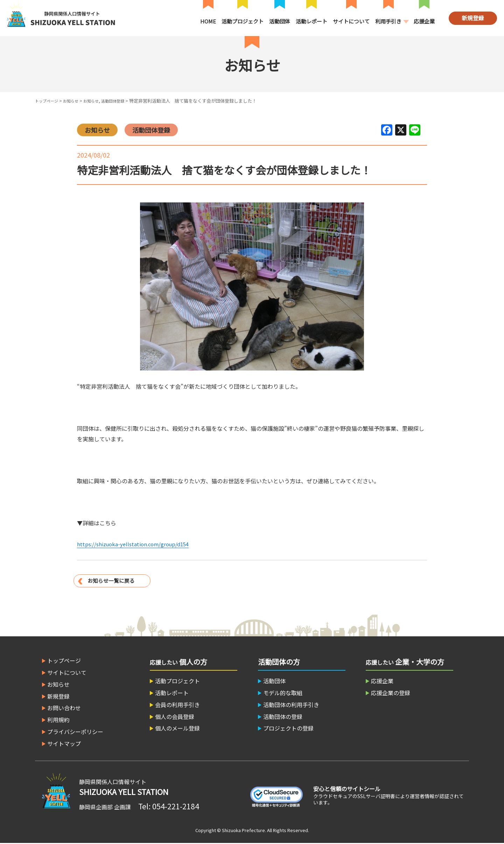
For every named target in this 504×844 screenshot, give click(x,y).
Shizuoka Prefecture (243, 831)
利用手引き (388, 21)
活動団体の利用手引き (291, 705)
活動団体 (280, 21)
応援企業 (424, 21)
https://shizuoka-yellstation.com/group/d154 (136, 544)
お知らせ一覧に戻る (113, 580)
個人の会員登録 (175, 717)
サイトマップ (64, 744)
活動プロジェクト (243, 21)
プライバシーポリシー (75, 732)
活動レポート (311, 21)
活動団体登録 (125, 101)
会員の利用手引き (177, 705)
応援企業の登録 (391, 693)
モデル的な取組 (283, 693)
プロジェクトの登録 (288, 729)
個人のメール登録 (177, 729)
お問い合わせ (64, 708)
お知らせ (76, 101)
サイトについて (351, 21)
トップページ (49, 101)
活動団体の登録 (283, 717)
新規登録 (473, 18)
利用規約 (58, 720)
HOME (208, 21)
